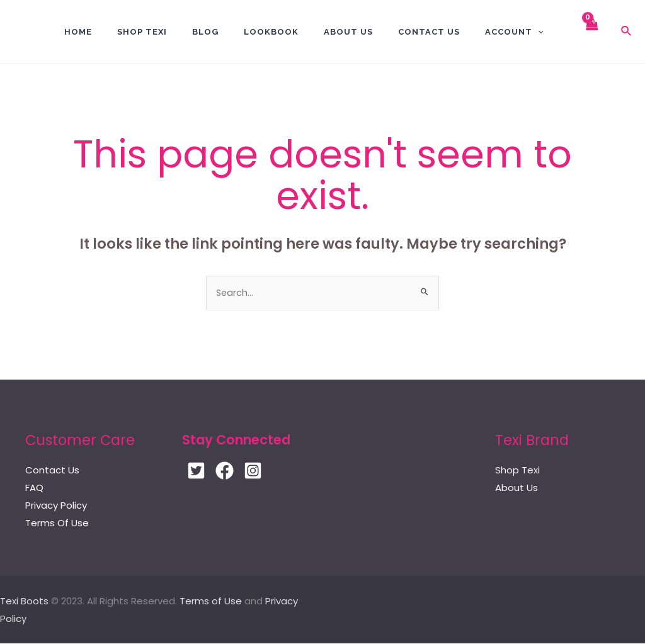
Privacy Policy (56, 506)
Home (78, 32)
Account (514, 32)
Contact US (429, 32)
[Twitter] (196, 472)
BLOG (205, 32)
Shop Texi (142, 32)
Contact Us (52, 471)
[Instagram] (259, 472)
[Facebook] (228, 472)
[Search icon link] (627, 32)
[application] (538, 32)
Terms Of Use (57, 524)
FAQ (34, 489)
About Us (348, 32)
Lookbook (271, 32)
